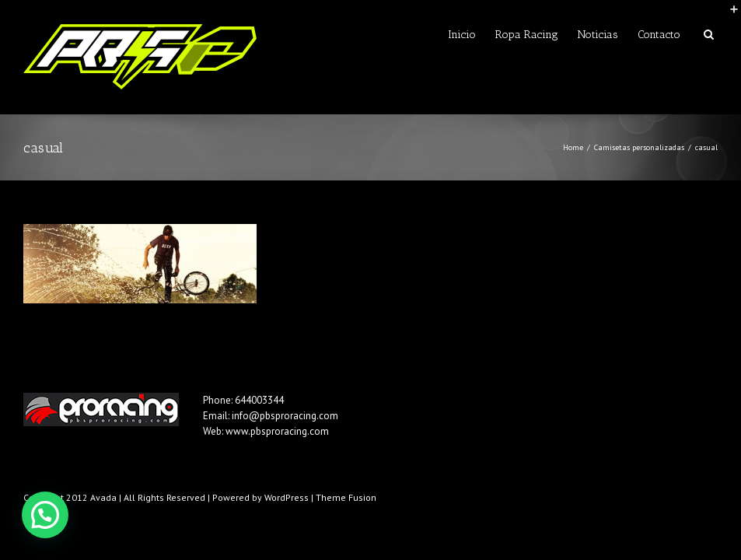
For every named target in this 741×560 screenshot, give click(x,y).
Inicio (462, 35)
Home (573, 147)
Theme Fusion (346, 497)
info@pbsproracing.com (285, 416)
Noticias (598, 35)
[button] (45, 515)
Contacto (659, 35)
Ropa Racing (527, 35)
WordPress (287, 497)
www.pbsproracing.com (277, 431)
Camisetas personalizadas (639, 147)
